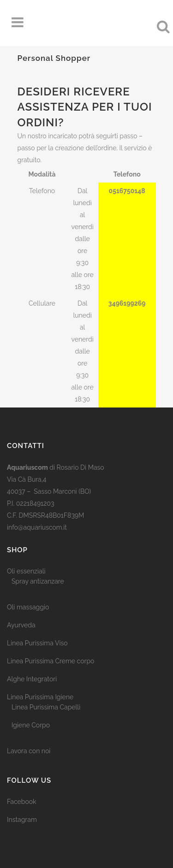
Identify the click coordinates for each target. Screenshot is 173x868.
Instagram (22, 820)
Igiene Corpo (31, 725)
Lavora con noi (29, 751)
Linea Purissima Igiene (40, 697)
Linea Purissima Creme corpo (51, 661)
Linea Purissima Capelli (46, 707)
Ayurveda (21, 625)
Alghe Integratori (32, 679)
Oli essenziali (26, 571)
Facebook (22, 802)
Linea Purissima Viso (37, 643)
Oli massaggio (28, 607)
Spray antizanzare (38, 581)
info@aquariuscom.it (37, 527)
